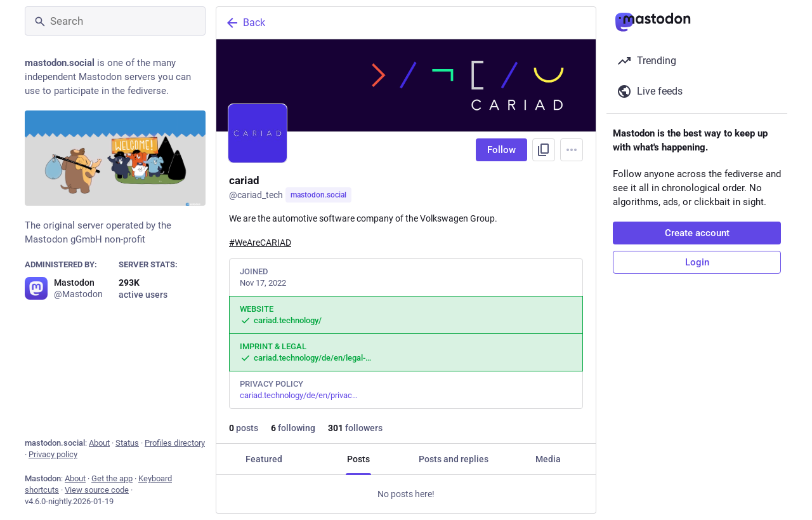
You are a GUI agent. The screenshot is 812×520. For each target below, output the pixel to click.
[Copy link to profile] (544, 150)
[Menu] (572, 150)
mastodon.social (318, 195)
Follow (501, 150)
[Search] (115, 21)
